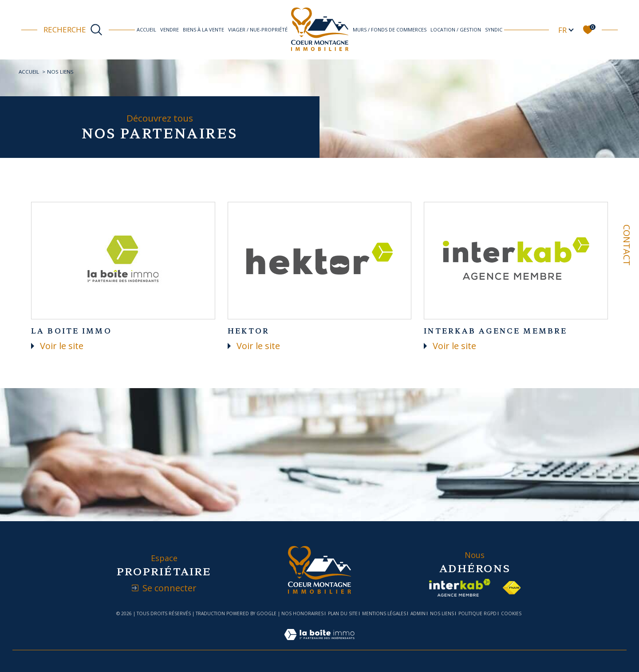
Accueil (146, 29)
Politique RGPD (477, 613)
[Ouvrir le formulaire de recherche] (73, 30)
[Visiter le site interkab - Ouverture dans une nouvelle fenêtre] (460, 588)
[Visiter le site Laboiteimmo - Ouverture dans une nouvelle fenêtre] (319, 644)
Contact (627, 245)
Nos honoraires (302, 613)
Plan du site (343, 613)
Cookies (511, 614)
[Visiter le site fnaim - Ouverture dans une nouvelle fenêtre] (512, 588)
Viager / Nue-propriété (258, 29)
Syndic (494, 29)
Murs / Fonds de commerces (390, 29)
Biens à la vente (203, 29)
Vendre (170, 29)
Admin (418, 613)
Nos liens (442, 613)
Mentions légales (384, 613)
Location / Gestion (456, 29)
